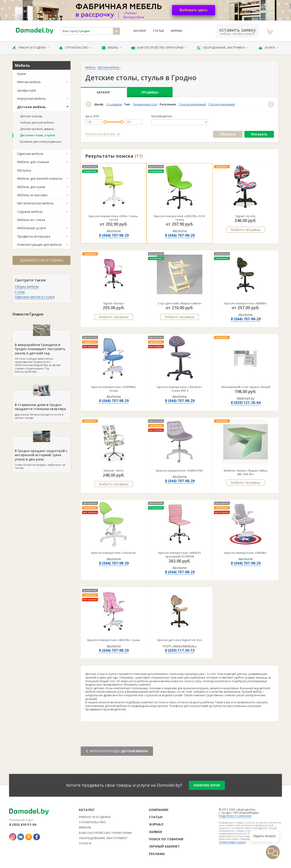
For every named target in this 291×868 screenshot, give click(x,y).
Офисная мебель (30, 154)
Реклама (157, 854)
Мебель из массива (32, 195)
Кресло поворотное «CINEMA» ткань (114, 389)
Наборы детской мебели (37, 123)
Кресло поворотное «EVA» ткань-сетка (114, 218)
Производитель (162, 116)
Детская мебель (31, 107)
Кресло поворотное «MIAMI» (246, 303)
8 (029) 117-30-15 (180, 650)
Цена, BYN (92, 116)
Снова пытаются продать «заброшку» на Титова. (41, 453)
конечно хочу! (207, 785)
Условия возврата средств (232, 842)
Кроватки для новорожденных (41, 142)
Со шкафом (114, 104)
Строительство (76, 48)
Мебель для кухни (31, 187)
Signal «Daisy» (114, 303)
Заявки (155, 832)
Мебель (112, 48)
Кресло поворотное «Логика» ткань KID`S (180, 389)
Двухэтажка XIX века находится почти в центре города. (41, 405)
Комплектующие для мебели (39, 245)
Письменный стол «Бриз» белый (246, 387)
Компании (159, 810)
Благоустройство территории (159, 48)
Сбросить (228, 134)
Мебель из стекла (31, 220)
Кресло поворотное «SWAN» (246, 553)
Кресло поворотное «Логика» (114, 553)
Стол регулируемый (192, 104)
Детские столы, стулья (38, 135)
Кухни (21, 74)
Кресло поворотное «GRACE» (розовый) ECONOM (180, 555)
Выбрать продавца (246, 230)
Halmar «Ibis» (114, 471)
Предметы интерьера (34, 236)
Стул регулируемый (222, 104)
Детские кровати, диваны (37, 129)
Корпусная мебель (31, 98)
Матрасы (24, 170)
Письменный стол (145, 104)
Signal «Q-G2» (246, 216)
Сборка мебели (27, 287)
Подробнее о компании (235, 816)
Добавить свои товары (42, 260)
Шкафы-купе (27, 90)
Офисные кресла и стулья (35, 297)
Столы (20, 292)
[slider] (105, 122)
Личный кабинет (164, 846)
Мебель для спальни (33, 162)
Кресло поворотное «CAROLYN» (180, 471)
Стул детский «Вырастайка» (180, 303)
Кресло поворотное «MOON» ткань (114, 640)
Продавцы (150, 92)
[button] (88, 104)
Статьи (158, 31)
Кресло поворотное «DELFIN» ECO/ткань (180, 218)
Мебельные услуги (31, 228)
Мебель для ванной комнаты (40, 178)
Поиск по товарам (166, 839)
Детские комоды (31, 116)
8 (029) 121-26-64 (246, 403)
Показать (259, 134)
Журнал (176, 31)
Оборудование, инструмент (223, 48)
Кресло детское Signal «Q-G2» (180, 640)
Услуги (268, 48)
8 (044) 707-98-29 (114, 235)
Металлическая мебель (35, 203)
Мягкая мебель (29, 82)
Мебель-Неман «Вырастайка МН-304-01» (246, 472)
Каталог (140, 31)
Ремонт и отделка (31, 48)
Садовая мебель (30, 212)
